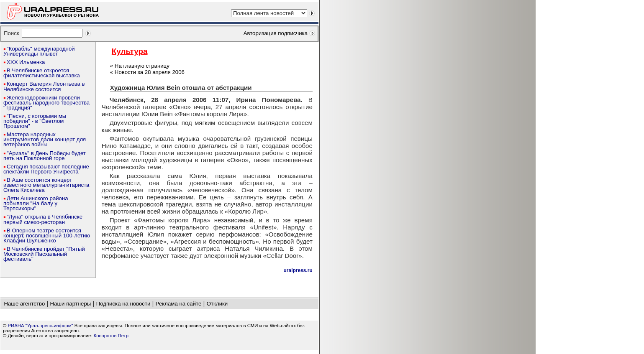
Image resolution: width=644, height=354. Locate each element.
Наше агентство (24, 304)
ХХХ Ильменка (26, 62)
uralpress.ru (298, 270)
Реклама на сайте (179, 304)
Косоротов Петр (111, 336)
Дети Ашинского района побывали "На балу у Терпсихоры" (36, 203)
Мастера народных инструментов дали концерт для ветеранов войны (45, 139)
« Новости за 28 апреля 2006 (147, 72)
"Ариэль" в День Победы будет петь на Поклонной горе (45, 156)
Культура (130, 51)
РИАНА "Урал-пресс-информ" (41, 326)
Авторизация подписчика (276, 33)
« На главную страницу (140, 66)
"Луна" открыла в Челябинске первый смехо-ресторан (43, 219)
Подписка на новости (123, 304)
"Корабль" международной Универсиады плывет (39, 51)
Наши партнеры (71, 304)
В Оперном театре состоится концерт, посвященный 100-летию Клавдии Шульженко (47, 236)
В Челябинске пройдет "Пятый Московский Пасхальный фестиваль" (44, 254)
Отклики (217, 304)
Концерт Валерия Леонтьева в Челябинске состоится (44, 86)
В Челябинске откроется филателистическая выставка (42, 73)
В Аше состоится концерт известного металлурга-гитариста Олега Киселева (46, 185)
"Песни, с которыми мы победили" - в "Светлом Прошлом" (35, 121)
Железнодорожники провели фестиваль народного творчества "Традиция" (46, 103)
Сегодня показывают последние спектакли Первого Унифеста (46, 169)
